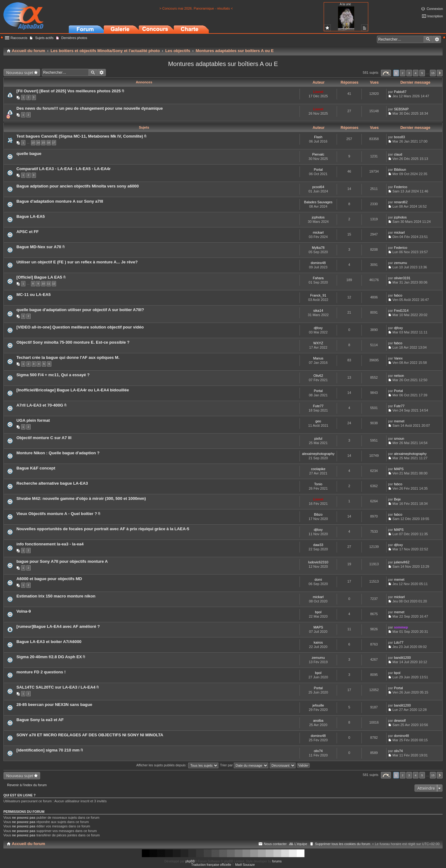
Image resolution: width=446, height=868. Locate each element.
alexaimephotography (318, 454)
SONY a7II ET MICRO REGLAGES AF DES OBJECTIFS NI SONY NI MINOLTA (90, 735)
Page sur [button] (386, 73)
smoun (399, 438)
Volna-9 (24, 611)
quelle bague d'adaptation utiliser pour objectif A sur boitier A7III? (80, 310)
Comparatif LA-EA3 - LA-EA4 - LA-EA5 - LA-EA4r (63, 169)
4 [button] (416, 73)
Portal (318, 170)
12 (54, 284)
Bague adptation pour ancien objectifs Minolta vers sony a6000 (78, 186)
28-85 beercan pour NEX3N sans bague (54, 705)
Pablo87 (400, 92)
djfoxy (318, 328)
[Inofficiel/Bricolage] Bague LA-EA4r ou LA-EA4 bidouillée (73, 390)
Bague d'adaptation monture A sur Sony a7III (60, 201)
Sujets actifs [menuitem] (44, 38)
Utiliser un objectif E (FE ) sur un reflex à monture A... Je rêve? (77, 262)
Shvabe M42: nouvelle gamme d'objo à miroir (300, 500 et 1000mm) (81, 498)
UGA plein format (33, 420)
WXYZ (318, 343)
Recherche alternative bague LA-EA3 (52, 483)
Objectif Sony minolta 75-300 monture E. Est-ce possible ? (73, 342)
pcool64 (318, 187)
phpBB (190, 861)
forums (277, 861)
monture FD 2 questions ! (41, 672)
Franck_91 (318, 295)
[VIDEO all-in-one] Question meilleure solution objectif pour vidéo (80, 327)
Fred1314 (401, 311)
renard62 (401, 202)
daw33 (318, 545)
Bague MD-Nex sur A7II (39, 247)
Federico (401, 187)
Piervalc (318, 154)
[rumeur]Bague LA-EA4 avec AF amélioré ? (58, 626)
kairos (318, 642)
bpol (318, 612)
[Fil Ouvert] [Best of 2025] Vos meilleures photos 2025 (69, 91)
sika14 (318, 311)
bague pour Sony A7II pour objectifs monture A (62, 561)
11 (49, 284)
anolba (318, 720)
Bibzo (318, 514)
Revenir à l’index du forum (27, 785)
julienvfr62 (402, 562)
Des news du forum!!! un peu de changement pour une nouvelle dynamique (90, 108)
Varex (398, 358)
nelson (399, 376)
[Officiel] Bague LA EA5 (39, 277)
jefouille (318, 705)
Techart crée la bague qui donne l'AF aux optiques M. (68, 357)
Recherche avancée (437, 39)
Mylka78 (318, 248)
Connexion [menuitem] (435, 9)
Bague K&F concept (36, 468)
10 (43, 284)
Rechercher (428, 39)
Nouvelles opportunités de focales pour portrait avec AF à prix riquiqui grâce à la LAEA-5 (103, 529)
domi (318, 579)
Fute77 (318, 406)
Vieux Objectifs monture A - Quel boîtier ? (57, 514)
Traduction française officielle (211, 865)
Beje (397, 499)
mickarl (318, 232)
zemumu (400, 263)
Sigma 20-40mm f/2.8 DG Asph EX (49, 657)
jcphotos (318, 217)
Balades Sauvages (318, 202)
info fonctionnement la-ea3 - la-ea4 (50, 544)
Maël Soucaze (245, 865)
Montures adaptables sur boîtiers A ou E (223, 64)
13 (33, 143)
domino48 (318, 263)
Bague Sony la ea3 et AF (40, 720)
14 (38, 143)
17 (54, 143)
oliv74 (318, 751)
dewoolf (400, 720)
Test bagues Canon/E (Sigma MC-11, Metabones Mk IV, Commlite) (80, 136)
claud (398, 154)
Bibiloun (400, 170)
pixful (318, 438)
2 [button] (403, 73)
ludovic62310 (318, 562)
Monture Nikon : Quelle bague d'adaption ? (58, 453)
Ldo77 (399, 642)
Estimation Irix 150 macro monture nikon (56, 596)
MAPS (399, 469)
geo (318, 421)
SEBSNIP (401, 109)
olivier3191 (402, 278)
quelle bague (29, 154)
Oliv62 (318, 376)
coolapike (318, 469)
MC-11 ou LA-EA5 (34, 295)
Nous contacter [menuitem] (275, 844)
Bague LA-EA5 (31, 216)
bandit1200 (402, 658)
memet (399, 421)
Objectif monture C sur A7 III (44, 438)
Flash (318, 137)
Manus (318, 358)
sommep (401, 627)
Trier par (244, 765)
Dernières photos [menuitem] (74, 38)
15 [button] (433, 73)
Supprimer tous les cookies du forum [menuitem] (343, 844)
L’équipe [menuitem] (301, 844)
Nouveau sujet (20, 73)
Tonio (318, 484)
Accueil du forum (28, 844)
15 (43, 143)
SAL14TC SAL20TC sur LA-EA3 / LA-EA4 (56, 687)
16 (49, 143)
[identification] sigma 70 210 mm (48, 750)
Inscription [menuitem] (435, 16)
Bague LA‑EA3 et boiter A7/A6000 (49, 642)
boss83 (399, 137)
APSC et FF (28, 232)
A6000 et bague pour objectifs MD (49, 579)
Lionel (318, 92)
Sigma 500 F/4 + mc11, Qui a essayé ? (53, 375)
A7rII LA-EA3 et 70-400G (40, 405)
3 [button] (409, 73)
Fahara (318, 278)
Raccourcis (19, 38)
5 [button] (422, 73)
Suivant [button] (440, 73)
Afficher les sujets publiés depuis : (177, 765)
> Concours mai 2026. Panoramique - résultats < (196, 8)
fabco (398, 295)
